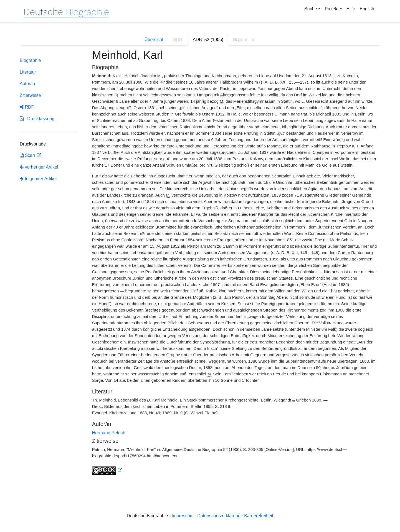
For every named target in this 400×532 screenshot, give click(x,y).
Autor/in (27, 84)
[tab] (208, 40)
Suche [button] (311, 9)
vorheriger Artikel (39, 167)
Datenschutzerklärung (219, 516)
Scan (28, 155)
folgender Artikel (38, 179)
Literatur (28, 72)
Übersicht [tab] (154, 40)
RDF (27, 107)
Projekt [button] (332, 9)
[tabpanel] (200, 265)
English (367, 9)
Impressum (183, 516)
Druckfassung (37, 119)
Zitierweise (30, 95)
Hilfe (351, 9)
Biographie (30, 60)
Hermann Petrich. (109, 433)
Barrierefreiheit (259, 516)
